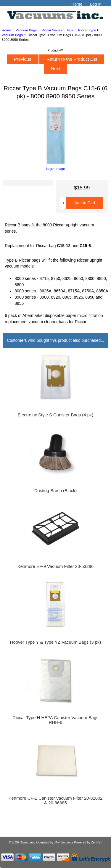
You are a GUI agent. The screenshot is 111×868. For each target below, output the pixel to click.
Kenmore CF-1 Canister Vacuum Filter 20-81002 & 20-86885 (56, 801)
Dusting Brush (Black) (55, 491)
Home (77, 4)
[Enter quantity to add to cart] (63, 203)
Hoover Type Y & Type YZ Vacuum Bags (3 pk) (55, 642)
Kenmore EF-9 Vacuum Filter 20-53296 (56, 566)
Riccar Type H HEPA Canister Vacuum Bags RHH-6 (55, 720)
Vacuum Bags (26, 30)
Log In (96, 4)
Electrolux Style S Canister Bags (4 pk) (55, 415)
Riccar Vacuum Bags (57, 30)
